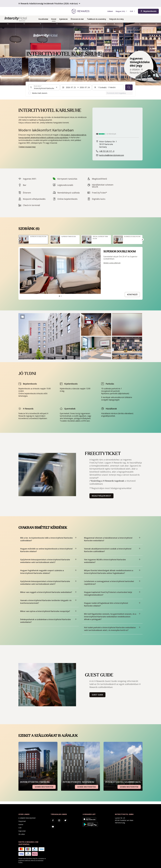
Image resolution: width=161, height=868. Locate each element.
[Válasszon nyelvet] (121, 11)
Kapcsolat (22, 831)
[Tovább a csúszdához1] (59, 296)
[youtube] (53, 827)
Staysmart (22, 821)
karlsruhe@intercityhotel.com (112, 155)
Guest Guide (97, 695)
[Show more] (22, 317)
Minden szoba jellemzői (112, 263)
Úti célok (22, 834)
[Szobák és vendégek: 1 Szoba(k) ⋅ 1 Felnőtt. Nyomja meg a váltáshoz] (108, 87)
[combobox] (44, 87)
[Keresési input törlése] (57, 87)
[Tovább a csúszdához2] (61, 296)
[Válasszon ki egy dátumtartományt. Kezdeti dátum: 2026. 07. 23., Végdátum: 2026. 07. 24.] (76, 87)
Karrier (21, 824)
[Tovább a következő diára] (142, 239)
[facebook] (53, 820)
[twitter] (65, 820)
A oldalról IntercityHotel (27, 818)
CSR (20, 828)
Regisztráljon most (101, 496)
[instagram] (59, 820)
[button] (49, 336)
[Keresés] (129, 87)
